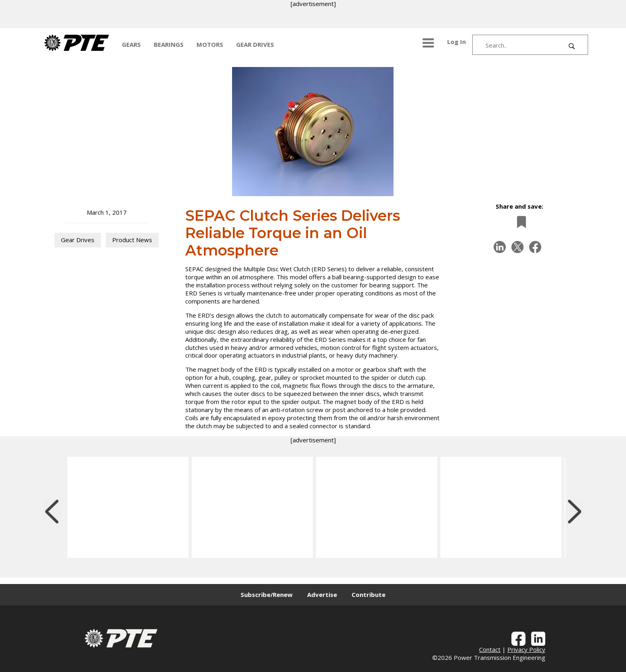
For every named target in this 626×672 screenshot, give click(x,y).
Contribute (368, 595)
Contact (490, 649)
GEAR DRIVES (255, 44)
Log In (456, 42)
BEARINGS (169, 44)
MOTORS (210, 44)
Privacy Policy (526, 649)
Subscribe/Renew (267, 595)
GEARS (131, 44)
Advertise (322, 595)
